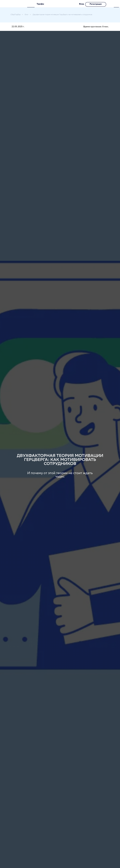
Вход (81, 4)
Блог (27, 15)
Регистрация (96, 4)
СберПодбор (16, 15)
